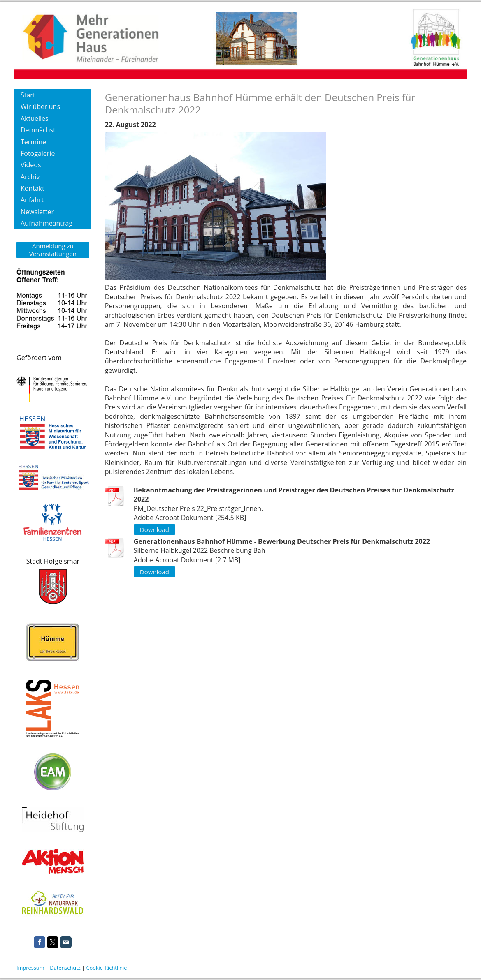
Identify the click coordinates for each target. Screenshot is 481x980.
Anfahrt (32, 200)
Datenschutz (65, 968)
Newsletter (37, 212)
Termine (33, 142)
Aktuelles (35, 118)
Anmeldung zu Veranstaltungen (53, 250)
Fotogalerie (38, 153)
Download (155, 529)
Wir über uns (40, 106)
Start (28, 95)
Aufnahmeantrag (46, 223)
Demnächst (38, 130)
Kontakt (33, 188)
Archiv (30, 177)
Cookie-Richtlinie (106, 968)
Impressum (30, 968)
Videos (31, 165)
